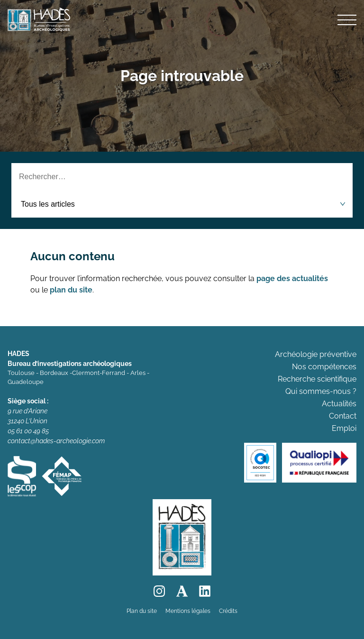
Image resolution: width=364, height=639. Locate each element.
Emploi (344, 428)
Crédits (228, 611)
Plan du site (142, 611)
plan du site (71, 290)
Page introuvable (182, 76)
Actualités (339, 404)
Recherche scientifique (317, 379)
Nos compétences (324, 367)
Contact (343, 416)
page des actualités (292, 278)
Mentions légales (188, 611)
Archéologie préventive (316, 354)
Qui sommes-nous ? (321, 391)
